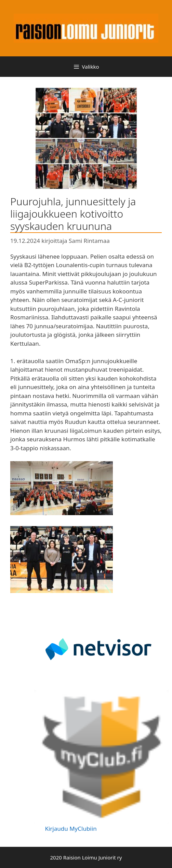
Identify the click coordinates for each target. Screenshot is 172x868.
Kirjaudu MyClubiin (71, 829)
